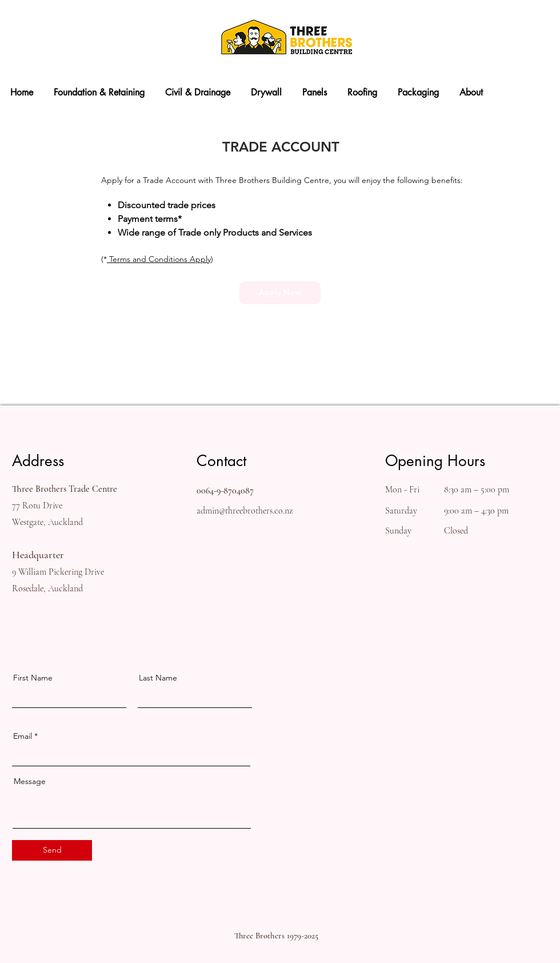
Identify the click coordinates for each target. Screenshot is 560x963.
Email (23, 736)
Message (30, 781)
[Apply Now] (280, 293)
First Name (33, 678)
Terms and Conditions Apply (159, 259)
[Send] (52, 850)
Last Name (158, 678)
